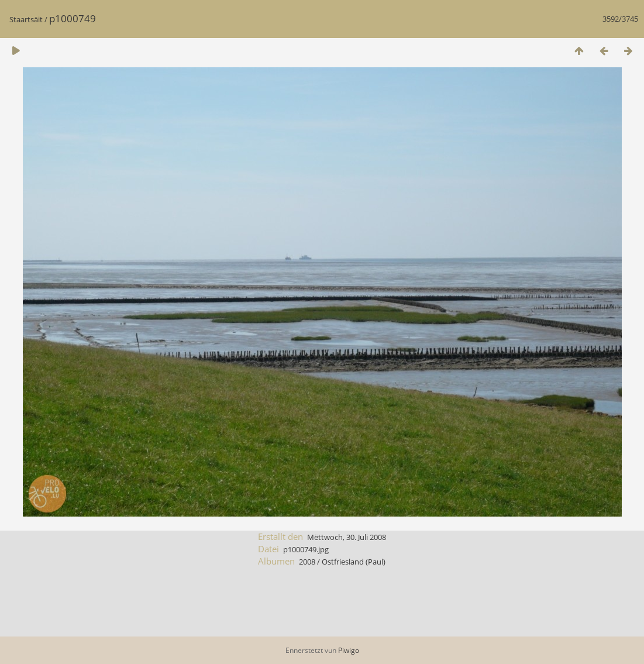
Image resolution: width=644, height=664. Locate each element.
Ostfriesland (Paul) (354, 562)
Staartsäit (26, 19)
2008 (307, 562)
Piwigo (349, 650)
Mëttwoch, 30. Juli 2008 (347, 537)
